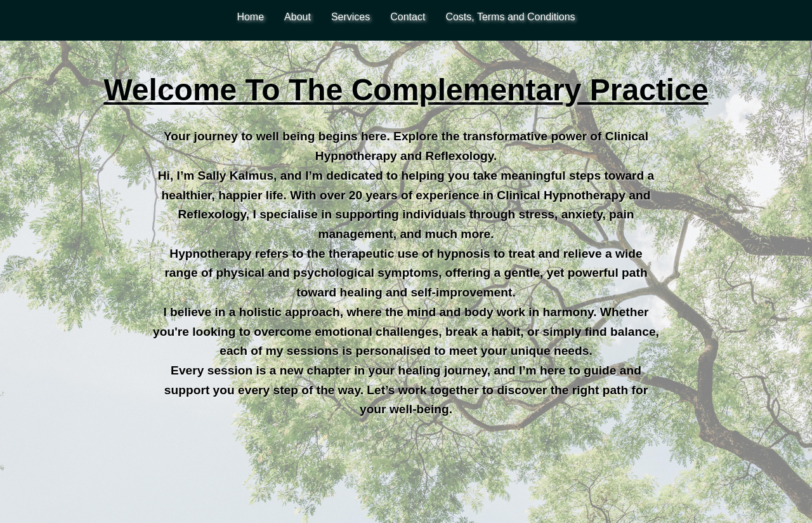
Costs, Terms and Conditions (510, 17)
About (298, 17)
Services (350, 17)
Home (250, 17)
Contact (408, 17)
